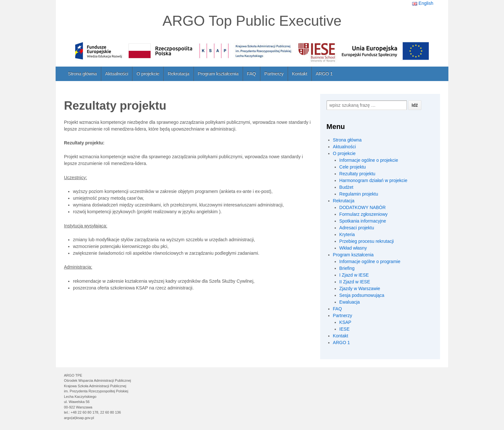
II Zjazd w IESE (355, 282)
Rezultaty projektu (357, 174)
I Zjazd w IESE (354, 275)
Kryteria (347, 234)
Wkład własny (353, 248)
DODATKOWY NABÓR (363, 207)
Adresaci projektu (357, 228)
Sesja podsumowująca (362, 295)
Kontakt (300, 74)
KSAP (345, 322)
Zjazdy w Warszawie (360, 288)
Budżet (346, 187)
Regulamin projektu (359, 194)
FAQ (251, 74)
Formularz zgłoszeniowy (364, 214)
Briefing (347, 268)
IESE (345, 329)
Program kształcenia (218, 74)
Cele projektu (353, 167)
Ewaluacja (350, 302)
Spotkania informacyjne (363, 221)
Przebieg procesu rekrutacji (367, 241)
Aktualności (117, 74)
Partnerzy (274, 74)
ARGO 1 (324, 74)
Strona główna (83, 74)
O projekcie (148, 74)
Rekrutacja (179, 74)
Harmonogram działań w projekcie (373, 180)
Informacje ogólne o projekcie (369, 160)
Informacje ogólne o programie (370, 261)
